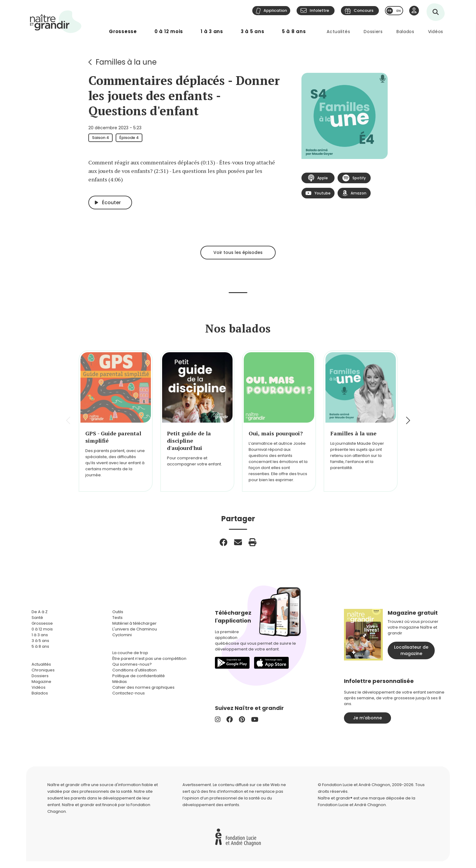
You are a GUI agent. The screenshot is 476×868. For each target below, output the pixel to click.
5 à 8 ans (294, 31)
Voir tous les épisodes (238, 252)
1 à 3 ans (212, 31)
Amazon (354, 193)
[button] (408, 421)
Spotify (354, 178)
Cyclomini (122, 635)
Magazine (41, 682)
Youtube (318, 193)
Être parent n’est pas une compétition (149, 659)
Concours (364, 10)
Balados (405, 32)
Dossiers (373, 32)
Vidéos (436, 32)
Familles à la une (126, 62)
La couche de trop (130, 653)
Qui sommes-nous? (132, 664)
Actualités (338, 32)
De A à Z (40, 612)
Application (275, 10)
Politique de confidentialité (139, 676)
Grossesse (123, 31)
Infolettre (319, 10)
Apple (318, 178)
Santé (37, 618)
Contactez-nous (129, 693)
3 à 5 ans (253, 31)
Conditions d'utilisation (134, 670)
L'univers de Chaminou (135, 629)
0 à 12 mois (169, 31)
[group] (116, 421)
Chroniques (43, 670)
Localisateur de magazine (411, 650)
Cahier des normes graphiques (143, 687)
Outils (118, 612)
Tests (117, 618)
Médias (120, 682)
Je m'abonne (367, 718)
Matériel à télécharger (134, 623)
